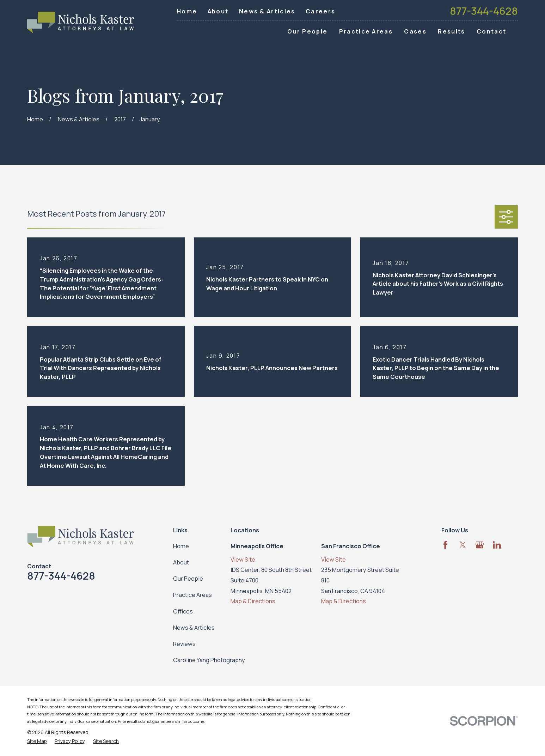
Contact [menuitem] (491, 31)
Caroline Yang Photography (209, 660)
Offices (183, 611)
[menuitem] (37, 741)
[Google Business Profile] (480, 545)
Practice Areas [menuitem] (366, 31)
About (218, 11)
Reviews (184, 644)
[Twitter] (463, 545)
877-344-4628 (484, 11)
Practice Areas (192, 595)
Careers (320, 11)
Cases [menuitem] (415, 31)
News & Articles (267, 11)
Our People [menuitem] (307, 31)
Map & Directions (253, 601)
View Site (243, 559)
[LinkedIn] (497, 545)
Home (187, 11)
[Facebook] (445, 545)
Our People (188, 578)
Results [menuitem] (451, 31)
